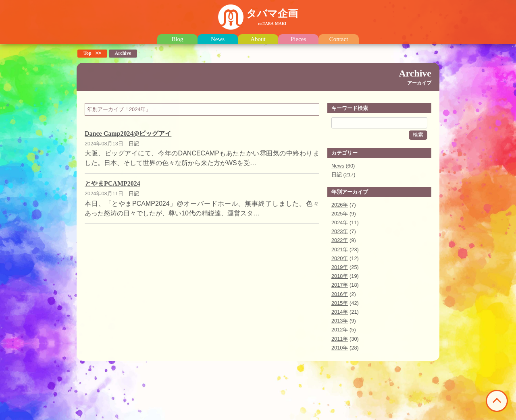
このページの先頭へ (497, 401)
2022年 (340, 240)
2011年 (340, 339)
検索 (418, 135)
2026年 (340, 205)
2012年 (340, 330)
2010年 (340, 348)
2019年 (340, 267)
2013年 (340, 321)
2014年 (340, 312)
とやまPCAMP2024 (112, 183)
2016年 (340, 294)
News (218, 39)
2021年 (340, 249)
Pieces (298, 39)
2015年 (340, 303)
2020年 (340, 258)
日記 (134, 144)
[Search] (379, 123)
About (258, 39)
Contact (339, 39)
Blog (177, 39)
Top (87, 53)
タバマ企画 (272, 17)
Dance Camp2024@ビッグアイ (128, 133)
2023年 (340, 231)
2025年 (340, 214)
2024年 (340, 222)
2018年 (340, 276)
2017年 (340, 285)
